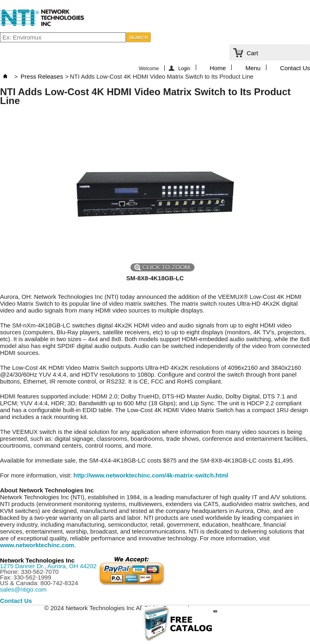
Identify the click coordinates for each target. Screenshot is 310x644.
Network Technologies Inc (37, 560)
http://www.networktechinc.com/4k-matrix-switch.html (151, 475)
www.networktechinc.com (37, 545)
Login (184, 68)
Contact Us (295, 67)
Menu (253, 67)
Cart (252, 53)
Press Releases (42, 76)
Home (218, 67)
